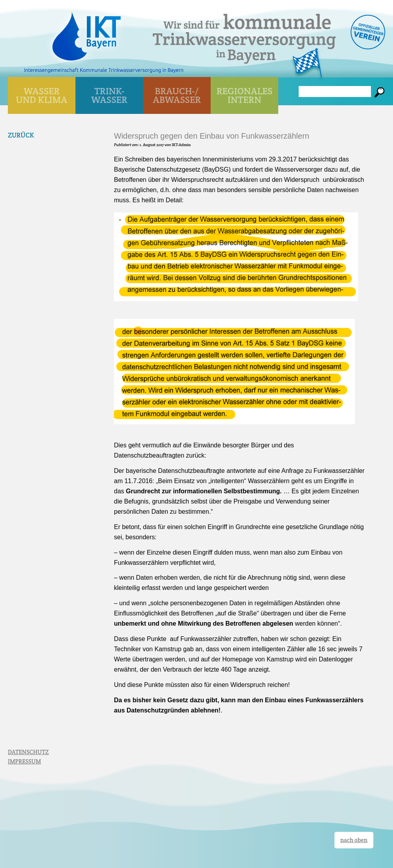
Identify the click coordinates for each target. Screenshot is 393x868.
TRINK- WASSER (109, 95)
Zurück (21, 135)
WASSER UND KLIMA (42, 95)
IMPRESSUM (24, 761)
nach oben (354, 840)
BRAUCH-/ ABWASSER (177, 95)
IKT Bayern (86, 32)
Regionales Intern (244, 95)
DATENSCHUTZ (28, 752)
